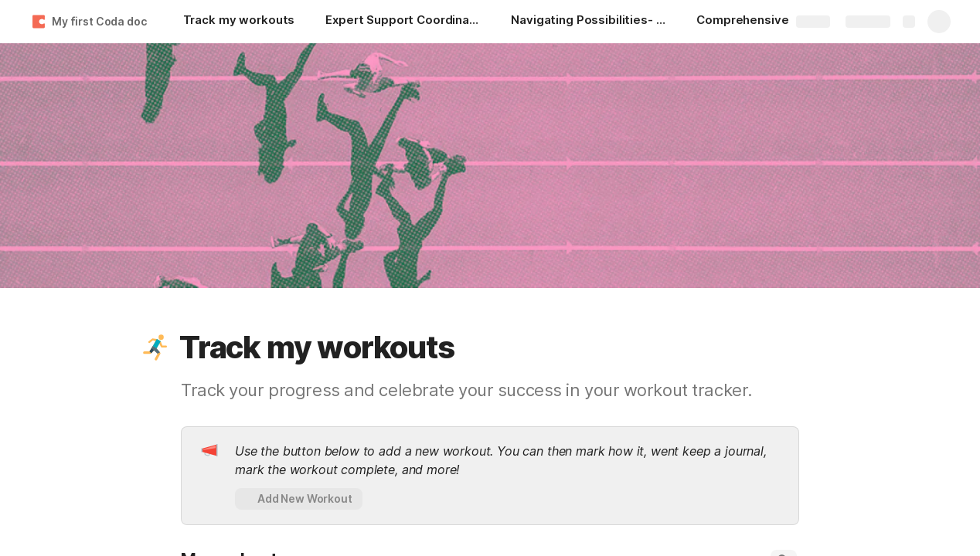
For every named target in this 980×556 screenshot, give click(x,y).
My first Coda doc (99, 21)
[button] (155, 347)
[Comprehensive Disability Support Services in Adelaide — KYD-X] (774, 22)
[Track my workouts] (239, 22)
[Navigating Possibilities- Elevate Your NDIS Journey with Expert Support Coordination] (588, 22)
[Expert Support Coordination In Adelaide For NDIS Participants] (403, 22)
